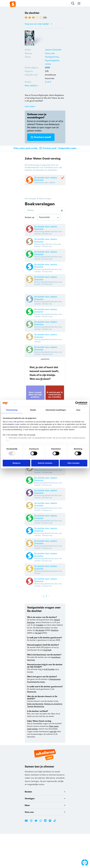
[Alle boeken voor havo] (48, 53)
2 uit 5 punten (49, 704)
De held (38, 667)
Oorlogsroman (52, 57)
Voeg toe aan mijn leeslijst (39, 24)
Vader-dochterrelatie (35, 738)
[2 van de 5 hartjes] (30, 18)
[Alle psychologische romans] (55, 62)
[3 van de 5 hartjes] (34, 18)
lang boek (47, 684)
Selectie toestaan (45, 463)
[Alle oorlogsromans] (52, 57)
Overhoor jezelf (41, 137)
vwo (53, 53)
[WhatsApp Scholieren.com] (42, 856)
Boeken (45, 826)
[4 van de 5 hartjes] (38, 18)
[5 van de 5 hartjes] (41, 18)
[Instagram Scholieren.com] (32, 856)
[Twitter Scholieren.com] (37, 856)
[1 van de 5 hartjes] (27, 18)
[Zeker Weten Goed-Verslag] (62, 178)
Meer (45, 840)
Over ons (45, 846)
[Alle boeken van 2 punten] (48, 82)
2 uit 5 (48, 82)
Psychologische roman (36, 716)
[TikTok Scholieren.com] (55, 856)
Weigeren (16, 463)
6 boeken (40, 659)
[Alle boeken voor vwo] (53, 53)
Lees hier (53, 766)
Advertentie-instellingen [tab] (56, 410)
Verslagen (45, 833)
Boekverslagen (45, 200)
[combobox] (49, 219)
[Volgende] (49, 630)
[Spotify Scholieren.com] (51, 856)
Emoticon (55, 664)
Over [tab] (78, 410)
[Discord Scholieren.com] (46, 856)
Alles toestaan (73, 463)
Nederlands (32, 726)
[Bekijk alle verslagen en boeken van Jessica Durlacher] (53, 50)
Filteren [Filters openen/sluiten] (31, 212)
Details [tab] (33, 410)
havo (48, 53)
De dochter (40, 664)
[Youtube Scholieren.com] (27, 856)
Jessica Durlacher (53, 50)
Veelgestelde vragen (67, 148)
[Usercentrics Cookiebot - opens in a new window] (77, 403)
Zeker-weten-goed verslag (25, 148)
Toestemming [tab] (12, 410)
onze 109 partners (16, 422)
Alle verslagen (30, 200)
